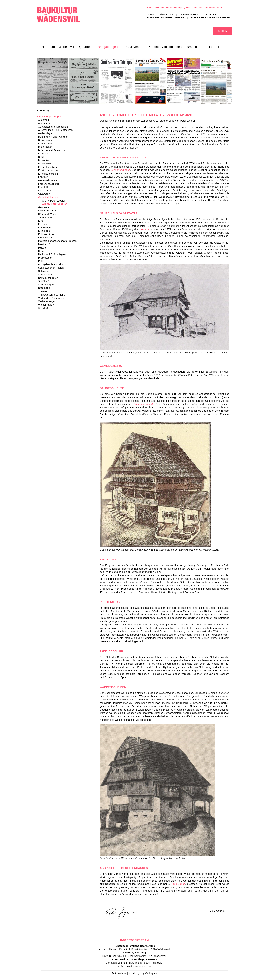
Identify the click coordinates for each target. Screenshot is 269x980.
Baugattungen (108, 47)
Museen (44, 248)
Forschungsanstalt (50, 184)
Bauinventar (134, 47)
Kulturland (45, 231)
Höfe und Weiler (49, 214)
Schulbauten (47, 275)
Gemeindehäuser (49, 197)
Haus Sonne (178, 884)
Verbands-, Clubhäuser (53, 298)
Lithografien (46, 238)
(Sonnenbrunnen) (143, 404)
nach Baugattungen (49, 117)
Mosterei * (45, 244)
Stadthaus (45, 288)
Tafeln (41, 47)
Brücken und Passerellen (54, 150)
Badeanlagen (47, 133)
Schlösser (45, 271)
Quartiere (86, 47)
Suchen (222, 31)
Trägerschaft (190, 14)
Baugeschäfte (47, 144)
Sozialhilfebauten (49, 278)
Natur (43, 251)
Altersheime (46, 123)
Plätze (43, 261)
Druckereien (46, 164)
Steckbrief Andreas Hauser (210, 18)
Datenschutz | (120, 973)
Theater (44, 291)
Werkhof (44, 308)
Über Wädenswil (62, 47)
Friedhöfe (45, 187)
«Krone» (144, 229)
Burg (42, 157)
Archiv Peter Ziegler (54, 201)
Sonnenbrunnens (120, 170)
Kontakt (212, 14)
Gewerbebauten (49, 211)
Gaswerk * (45, 194)
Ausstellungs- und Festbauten (57, 130)
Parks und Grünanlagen (53, 254)
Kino (42, 221)
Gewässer (45, 207)
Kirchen (44, 224)
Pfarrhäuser (46, 258)
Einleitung (43, 111)
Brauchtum (195, 47)
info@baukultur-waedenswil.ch (134, 966)
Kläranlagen (46, 227)
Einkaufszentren (49, 167)
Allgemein (45, 120)
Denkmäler (46, 160)
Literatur (213, 47)
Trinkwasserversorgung (53, 295)
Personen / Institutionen (165, 47)
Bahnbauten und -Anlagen (54, 137)
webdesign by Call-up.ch (143, 973)
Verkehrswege (48, 301)
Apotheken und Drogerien (54, 127)
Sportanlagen (47, 285)
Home (150, 14)
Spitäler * (45, 281)
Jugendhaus (46, 217)
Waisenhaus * (47, 305)
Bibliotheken (46, 147)
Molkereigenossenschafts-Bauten (59, 241)
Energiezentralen (49, 174)
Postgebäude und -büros (54, 264)
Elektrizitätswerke (50, 170)
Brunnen (44, 154)
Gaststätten (46, 191)
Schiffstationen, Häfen (52, 268)
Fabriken (44, 177)
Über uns (167, 14)
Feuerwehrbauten (49, 180)
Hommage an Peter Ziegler (165, 18)
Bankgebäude (47, 140)
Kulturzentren (47, 234)
